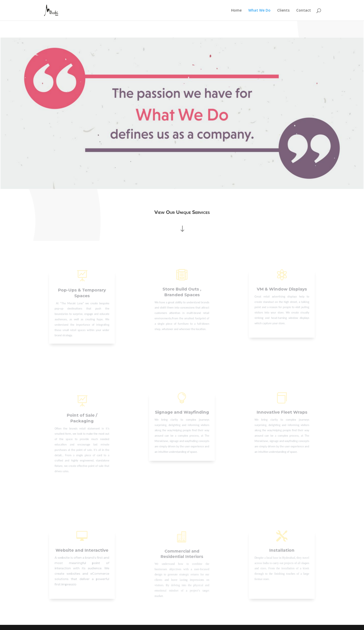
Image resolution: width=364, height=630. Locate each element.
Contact (304, 11)
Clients (283, 11)
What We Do (259, 11)
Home (236, 11)
